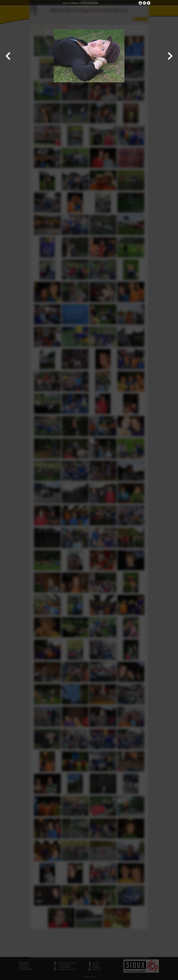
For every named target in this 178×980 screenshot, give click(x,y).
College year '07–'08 (77, 3)
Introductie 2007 (93, 3)
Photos (66, 3)
